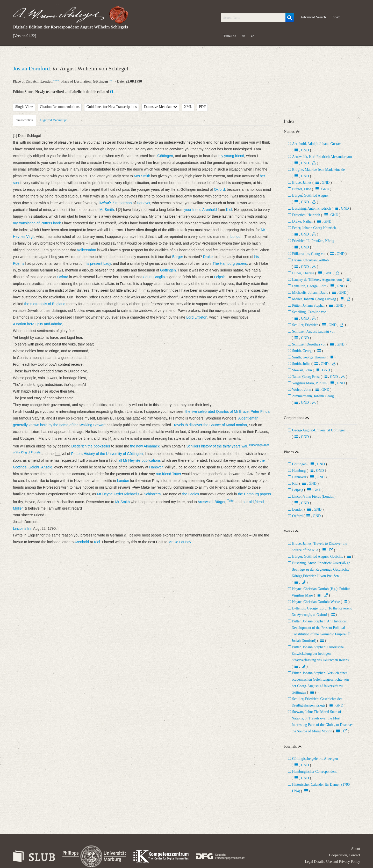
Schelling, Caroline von (309, 312)
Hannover (299, 477)
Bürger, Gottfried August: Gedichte (318, 557)
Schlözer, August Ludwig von (314, 331)
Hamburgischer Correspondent (314, 772)
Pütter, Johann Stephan (309, 306)
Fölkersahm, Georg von (309, 254)
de (244, 36)
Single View (24, 107)
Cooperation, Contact (345, 855)
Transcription (25, 120)
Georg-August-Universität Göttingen (319, 430)
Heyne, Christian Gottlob (310, 260)
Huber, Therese (303, 273)
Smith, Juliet (301, 364)
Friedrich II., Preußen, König (313, 241)
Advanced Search (313, 17)
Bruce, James (302, 183)
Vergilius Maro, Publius (310, 383)
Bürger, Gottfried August (310, 196)
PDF (202, 107)
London (298, 509)
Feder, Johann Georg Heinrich (314, 228)
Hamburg (299, 471)
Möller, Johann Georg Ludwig (314, 299)
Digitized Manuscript (53, 120)
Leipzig (298, 490)
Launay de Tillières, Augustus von (317, 280)
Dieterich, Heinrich (307, 215)
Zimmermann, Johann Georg (313, 396)
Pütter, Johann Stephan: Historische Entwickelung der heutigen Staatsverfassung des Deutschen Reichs (320, 654)
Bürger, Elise (302, 189)
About (356, 849)
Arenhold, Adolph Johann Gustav (316, 144)
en (253, 36)
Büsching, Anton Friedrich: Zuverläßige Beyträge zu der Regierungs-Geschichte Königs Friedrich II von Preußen (321, 569)
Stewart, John (302, 370)
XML (188, 107)
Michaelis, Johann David (311, 293)
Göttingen (299, 464)
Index (336, 17)
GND (56, 80)
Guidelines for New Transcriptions (112, 107)
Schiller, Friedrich (305, 325)
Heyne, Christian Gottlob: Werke (316, 602)
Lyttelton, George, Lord (309, 286)
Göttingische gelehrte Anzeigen (315, 759)
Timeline (230, 36)
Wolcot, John (302, 390)
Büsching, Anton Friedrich (311, 208)
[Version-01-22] (24, 36)
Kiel (295, 484)
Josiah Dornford (32, 68)
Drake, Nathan (303, 221)
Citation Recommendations (60, 107)
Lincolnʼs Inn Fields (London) (314, 496)
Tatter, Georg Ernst (306, 377)
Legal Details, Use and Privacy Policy (332, 862)
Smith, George (303, 351)
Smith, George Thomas (309, 357)
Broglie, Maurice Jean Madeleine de (318, 170)
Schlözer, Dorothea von (309, 344)
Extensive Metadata (160, 107)
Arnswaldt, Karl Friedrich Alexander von (322, 157)
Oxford (297, 516)
